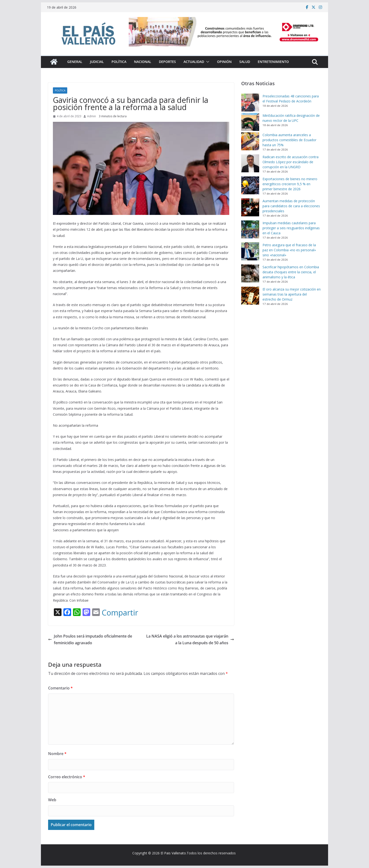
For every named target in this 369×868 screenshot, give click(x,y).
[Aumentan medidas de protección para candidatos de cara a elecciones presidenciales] (250, 207)
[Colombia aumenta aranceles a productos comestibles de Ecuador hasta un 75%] (250, 141)
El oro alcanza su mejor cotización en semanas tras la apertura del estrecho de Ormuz (292, 294)
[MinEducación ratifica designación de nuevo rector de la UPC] (250, 122)
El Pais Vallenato (173, 853)
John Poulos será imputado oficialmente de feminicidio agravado (90, 640)
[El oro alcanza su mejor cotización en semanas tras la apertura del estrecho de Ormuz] (250, 296)
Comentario (60, 688)
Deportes (167, 62)
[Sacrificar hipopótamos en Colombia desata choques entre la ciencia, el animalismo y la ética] (250, 273)
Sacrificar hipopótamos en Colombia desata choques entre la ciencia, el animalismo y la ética (291, 272)
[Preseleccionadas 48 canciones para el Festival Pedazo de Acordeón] (250, 103)
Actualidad (194, 62)
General (75, 62)
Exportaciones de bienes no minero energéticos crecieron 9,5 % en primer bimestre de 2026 (290, 184)
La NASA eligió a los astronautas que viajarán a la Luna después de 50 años (190, 640)
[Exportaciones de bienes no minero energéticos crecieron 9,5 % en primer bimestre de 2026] (250, 185)
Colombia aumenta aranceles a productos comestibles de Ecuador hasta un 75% (289, 140)
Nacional (143, 62)
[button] (207, 62)
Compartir (120, 613)
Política (119, 62)
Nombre (57, 754)
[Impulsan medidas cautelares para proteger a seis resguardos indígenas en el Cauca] (250, 229)
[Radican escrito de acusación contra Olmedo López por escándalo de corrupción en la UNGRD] (250, 163)
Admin (92, 116)
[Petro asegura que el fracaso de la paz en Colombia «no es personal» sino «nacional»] (250, 251)
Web (52, 800)
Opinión (224, 62)
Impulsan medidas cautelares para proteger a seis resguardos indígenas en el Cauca (291, 228)
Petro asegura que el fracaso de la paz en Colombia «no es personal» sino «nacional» (289, 250)
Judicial (97, 62)
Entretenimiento (273, 62)
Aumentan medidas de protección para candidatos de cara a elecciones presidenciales (291, 206)
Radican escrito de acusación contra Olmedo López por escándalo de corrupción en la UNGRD (291, 162)
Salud (245, 62)
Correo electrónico (67, 777)
